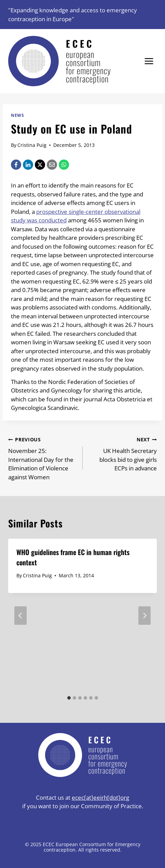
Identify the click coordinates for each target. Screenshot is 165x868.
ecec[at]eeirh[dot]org (100, 797)
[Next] (145, 616)
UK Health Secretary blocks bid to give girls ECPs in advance (123, 453)
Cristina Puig (32, 145)
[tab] (69, 698)
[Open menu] (149, 61)
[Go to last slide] (20, 616)
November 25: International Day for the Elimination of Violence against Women (43, 458)
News (17, 115)
